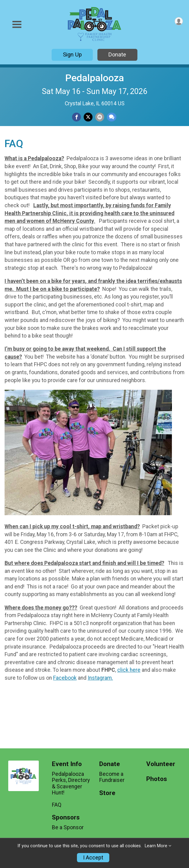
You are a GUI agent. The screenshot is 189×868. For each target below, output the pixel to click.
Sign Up (72, 54)
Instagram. (100, 678)
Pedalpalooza (95, 78)
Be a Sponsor (68, 827)
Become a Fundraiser (112, 777)
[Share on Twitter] (88, 117)
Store (107, 793)
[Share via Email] (100, 117)
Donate (117, 54)
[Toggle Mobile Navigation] (17, 25)
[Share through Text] (112, 117)
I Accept (93, 858)
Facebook (65, 678)
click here (129, 670)
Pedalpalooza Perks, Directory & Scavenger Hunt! (71, 783)
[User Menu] (179, 21)
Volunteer (161, 764)
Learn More (156, 846)
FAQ (57, 805)
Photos (157, 779)
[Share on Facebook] (76, 117)
